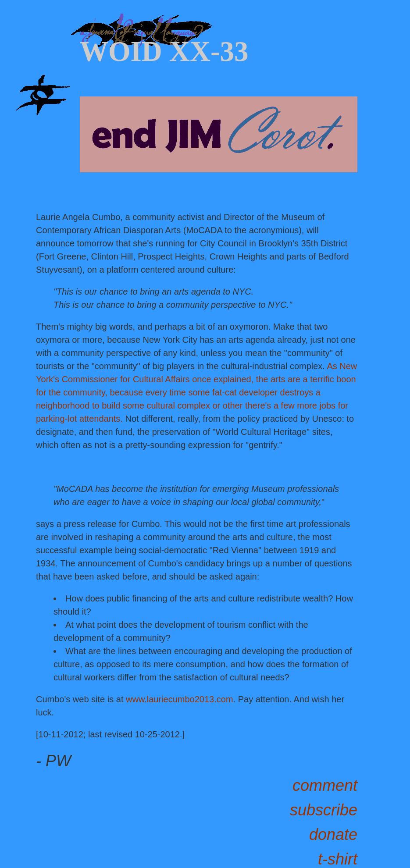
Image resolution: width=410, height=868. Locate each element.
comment (325, 785)
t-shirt (338, 859)
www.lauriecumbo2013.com (180, 699)
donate (333, 834)
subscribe (324, 810)
